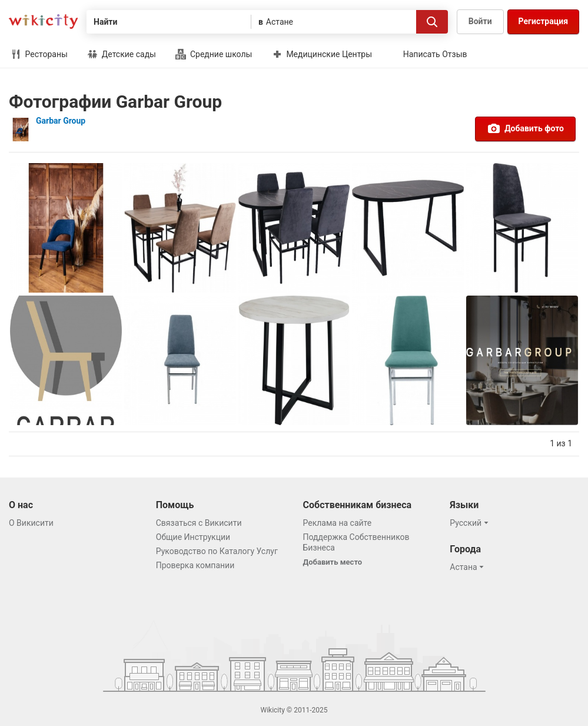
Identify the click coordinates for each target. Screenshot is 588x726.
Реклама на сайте (338, 523)
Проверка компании (195, 565)
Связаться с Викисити (199, 523)
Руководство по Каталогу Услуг (217, 551)
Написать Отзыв (435, 54)
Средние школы (214, 54)
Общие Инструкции (193, 537)
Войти (480, 21)
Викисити (43, 21)
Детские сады (122, 54)
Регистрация (543, 21)
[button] (471, 523)
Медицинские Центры (322, 54)
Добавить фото (525, 128)
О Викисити (31, 523)
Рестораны (39, 54)
